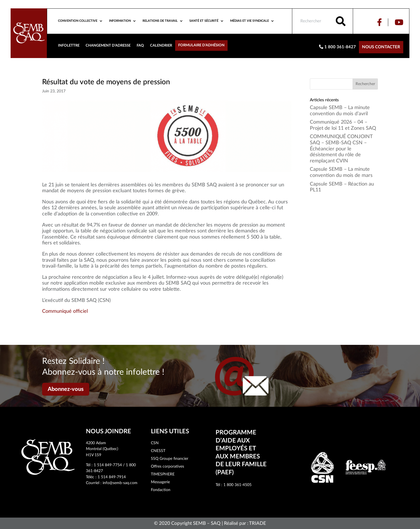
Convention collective (78, 21)
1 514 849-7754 (108, 465)
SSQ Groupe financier (170, 459)
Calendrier (161, 45)
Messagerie (160, 482)
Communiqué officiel (65, 311)
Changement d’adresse (108, 45)
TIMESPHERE (163, 474)
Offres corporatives (167, 467)
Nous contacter (381, 47)
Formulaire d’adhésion (201, 45)
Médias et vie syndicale (249, 21)
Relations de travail (160, 21)
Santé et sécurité (204, 21)
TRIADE (258, 523)
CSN (155, 443)
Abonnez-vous (66, 389)
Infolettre (69, 45)
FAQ (140, 45)
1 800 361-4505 (237, 485)
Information (120, 21)
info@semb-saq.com (120, 483)
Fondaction (161, 490)
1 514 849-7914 (112, 477)
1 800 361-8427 (337, 47)
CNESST (158, 451)
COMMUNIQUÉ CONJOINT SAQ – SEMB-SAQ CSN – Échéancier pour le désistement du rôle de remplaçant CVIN (341, 149)
